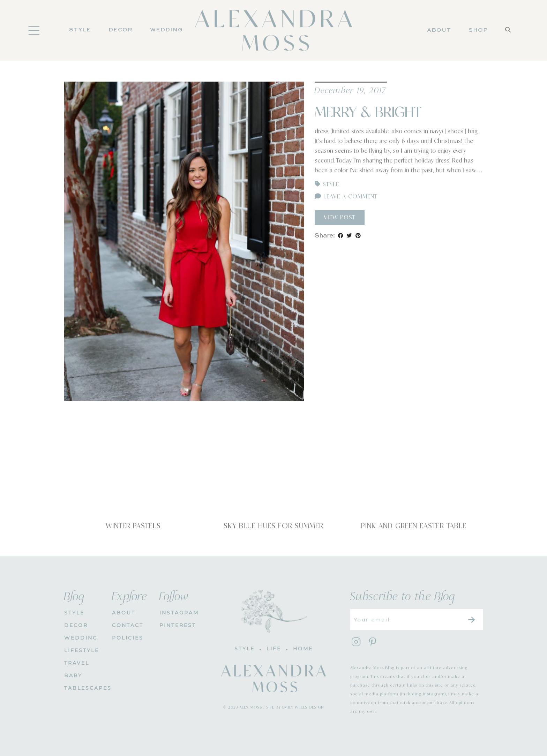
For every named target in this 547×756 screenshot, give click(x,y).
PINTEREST (178, 625)
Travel (77, 663)
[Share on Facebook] (341, 236)
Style (80, 30)
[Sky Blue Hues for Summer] (273, 473)
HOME (303, 649)
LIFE (274, 649)
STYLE (74, 613)
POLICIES (128, 638)
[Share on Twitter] (349, 236)
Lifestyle (82, 650)
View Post (340, 218)
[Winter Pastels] (133, 473)
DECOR (121, 30)
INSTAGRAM (178, 613)
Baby (73, 675)
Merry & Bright (368, 113)
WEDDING (81, 638)
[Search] (508, 39)
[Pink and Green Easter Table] (414, 473)
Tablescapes (83, 688)
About (439, 30)
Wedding (166, 30)
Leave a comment (346, 197)
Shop (478, 30)
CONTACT (128, 625)
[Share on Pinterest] (358, 236)
